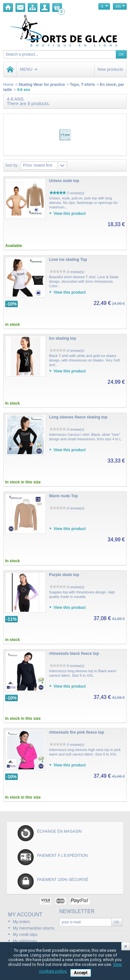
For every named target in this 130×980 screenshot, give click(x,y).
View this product (70, 214)
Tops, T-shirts (83, 85)
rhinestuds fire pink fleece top (77, 732)
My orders (21, 922)
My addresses (25, 941)
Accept (81, 973)
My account (25, 915)
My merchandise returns (34, 928)
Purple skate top (64, 575)
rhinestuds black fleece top (74, 654)
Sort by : (12, 165)
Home (8, 85)
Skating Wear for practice (42, 85)
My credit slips (25, 935)
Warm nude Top (63, 496)
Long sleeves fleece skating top (78, 417)
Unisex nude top (64, 181)
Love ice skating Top (68, 260)
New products (110, 69)
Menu (29, 69)
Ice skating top (63, 338)
